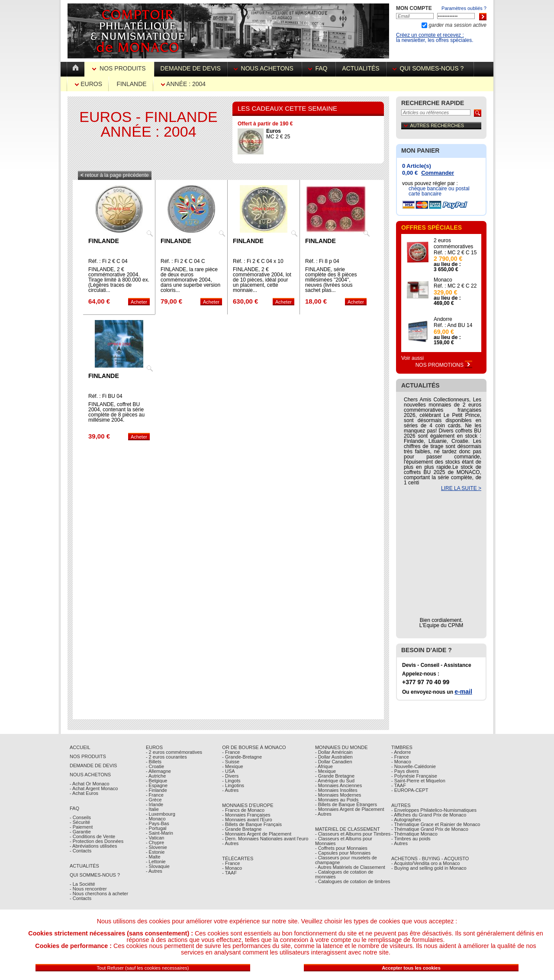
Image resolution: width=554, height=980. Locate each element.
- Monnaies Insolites (336, 790)
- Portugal (156, 828)
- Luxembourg (161, 814)
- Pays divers (405, 771)
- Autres (154, 871)
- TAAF (229, 873)
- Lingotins (233, 785)
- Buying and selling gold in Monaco (429, 868)
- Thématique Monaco (414, 834)
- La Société (82, 884)
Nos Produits (120, 68)
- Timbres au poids (411, 839)
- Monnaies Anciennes (338, 785)
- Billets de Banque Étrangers (346, 804)
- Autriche (156, 776)
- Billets (154, 762)
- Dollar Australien (334, 757)
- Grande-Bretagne (242, 757)
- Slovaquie (158, 866)
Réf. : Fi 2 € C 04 (108, 261)
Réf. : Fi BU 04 (105, 396)
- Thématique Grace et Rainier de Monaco (436, 824)
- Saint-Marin (159, 833)
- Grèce (154, 800)
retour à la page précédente (115, 175)
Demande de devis (191, 68)
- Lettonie (156, 862)
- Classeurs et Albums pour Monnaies (344, 841)
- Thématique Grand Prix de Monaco (430, 829)
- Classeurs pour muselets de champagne (346, 860)
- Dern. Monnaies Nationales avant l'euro (265, 839)
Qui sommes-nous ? (430, 68)
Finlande (131, 84)
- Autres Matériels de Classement (350, 867)
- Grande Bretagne (242, 829)
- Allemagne (158, 771)
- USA (228, 771)
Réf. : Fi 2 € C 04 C (183, 261)
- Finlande (156, 790)
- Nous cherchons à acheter (99, 894)
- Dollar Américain (334, 752)
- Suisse (231, 762)
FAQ (319, 68)
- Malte (153, 857)
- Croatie (155, 766)
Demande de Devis (93, 765)
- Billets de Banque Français (252, 824)
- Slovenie (156, 847)
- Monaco (156, 819)
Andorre (443, 319)
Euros (89, 84)
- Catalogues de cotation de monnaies (344, 874)
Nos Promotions (444, 365)
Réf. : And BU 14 (453, 325)
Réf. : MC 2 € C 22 (455, 286)
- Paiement (81, 827)
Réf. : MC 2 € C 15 (455, 253)
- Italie (152, 809)
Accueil (80, 747)
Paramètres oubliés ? (464, 8)
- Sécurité (80, 822)
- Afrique (324, 766)
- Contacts (81, 851)
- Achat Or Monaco (90, 784)
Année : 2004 (183, 84)
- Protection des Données (97, 841)
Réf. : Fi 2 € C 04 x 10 (258, 261)
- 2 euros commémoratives (174, 752)
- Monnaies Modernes (338, 795)
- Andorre (401, 752)
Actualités (361, 68)
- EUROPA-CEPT (410, 790)
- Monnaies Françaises (246, 815)
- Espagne (157, 785)
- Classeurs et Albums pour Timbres (353, 834)
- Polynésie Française (414, 776)
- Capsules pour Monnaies (343, 853)
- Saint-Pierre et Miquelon (418, 781)
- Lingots (231, 781)
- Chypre (155, 842)
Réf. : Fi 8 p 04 (322, 261)
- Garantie (80, 832)
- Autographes (406, 820)
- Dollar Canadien (334, 762)
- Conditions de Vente (92, 836)
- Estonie (155, 852)
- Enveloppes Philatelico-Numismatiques (434, 810)
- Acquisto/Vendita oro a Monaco (425, 863)
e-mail (463, 692)
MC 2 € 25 (278, 134)
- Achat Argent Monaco (94, 788)
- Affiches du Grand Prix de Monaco (429, 815)
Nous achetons (264, 68)
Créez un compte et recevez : (430, 35)
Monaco (443, 280)
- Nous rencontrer (88, 889)
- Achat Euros (84, 793)
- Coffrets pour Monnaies (341, 848)
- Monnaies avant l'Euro (247, 820)
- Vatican (155, 838)
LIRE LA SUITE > (461, 488)
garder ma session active (457, 25)
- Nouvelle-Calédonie (414, 766)
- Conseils (80, 817)
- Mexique (232, 766)
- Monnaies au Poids (337, 800)
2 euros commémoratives (453, 243)
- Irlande (155, 804)
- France (155, 795)
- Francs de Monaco (243, 810)
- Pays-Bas (158, 823)
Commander (438, 173)
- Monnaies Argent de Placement (257, 834)
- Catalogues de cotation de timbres (353, 881)
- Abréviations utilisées (93, 846)
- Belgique (157, 781)
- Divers (230, 776)
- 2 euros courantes (166, 757)
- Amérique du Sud (335, 781)
